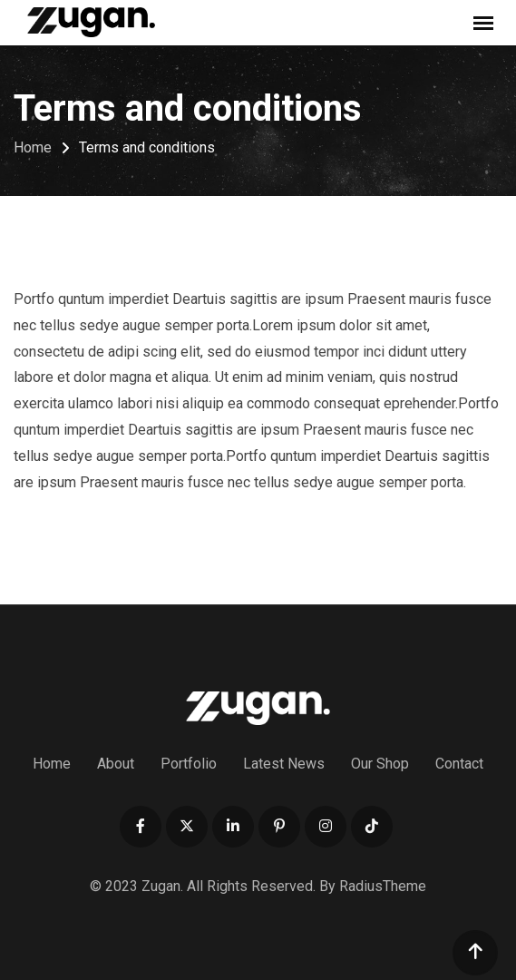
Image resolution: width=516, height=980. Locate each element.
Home (52, 764)
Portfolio (189, 764)
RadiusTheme (383, 886)
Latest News (284, 764)
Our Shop (380, 764)
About (116, 764)
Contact (459, 764)
